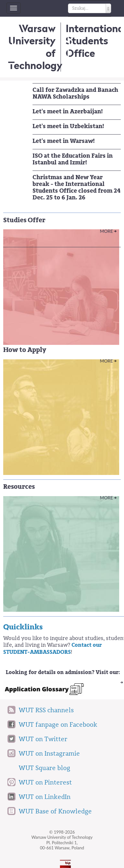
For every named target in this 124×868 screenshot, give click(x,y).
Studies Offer (24, 220)
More (106, 231)
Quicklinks (23, 627)
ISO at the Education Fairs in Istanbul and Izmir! (73, 159)
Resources (19, 487)
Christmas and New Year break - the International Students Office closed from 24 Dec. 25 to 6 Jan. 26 (76, 187)
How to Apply (25, 350)
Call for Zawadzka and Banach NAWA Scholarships (75, 93)
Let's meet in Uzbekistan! (68, 126)
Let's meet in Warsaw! (64, 141)
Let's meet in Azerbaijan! (68, 111)
